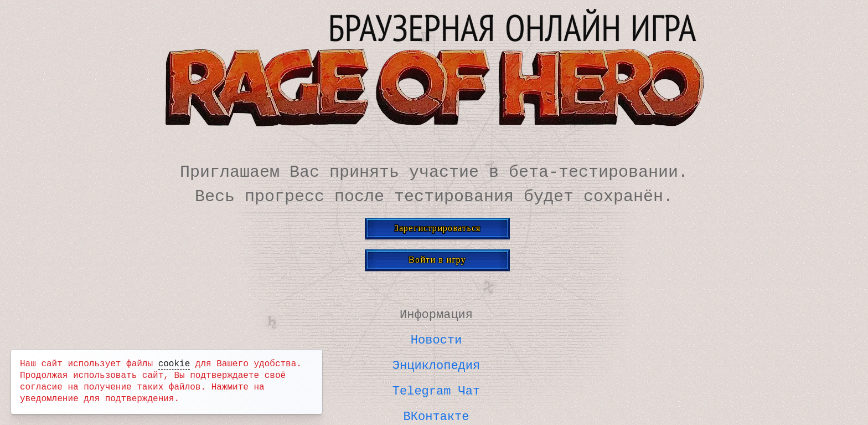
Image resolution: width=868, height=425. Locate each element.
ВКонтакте (436, 413)
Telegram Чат (436, 388)
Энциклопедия (436, 363)
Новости (436, 338)
